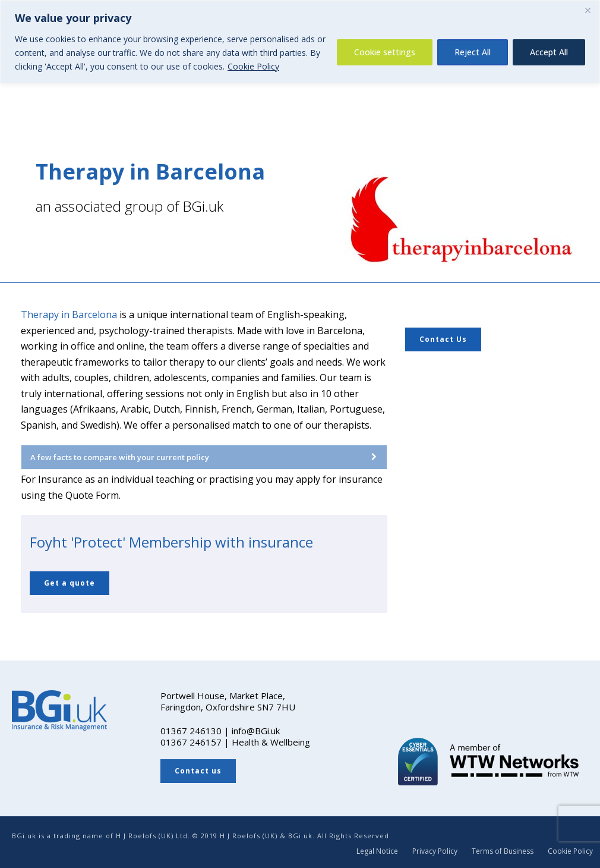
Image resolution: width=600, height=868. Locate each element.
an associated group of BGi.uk (130, 206)
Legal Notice (377, 851)
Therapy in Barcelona (69, 315)
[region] (300, 42)
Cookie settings (385, 52)
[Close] (588, 10)
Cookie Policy (253, 66)
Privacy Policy (435, 851)
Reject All (473, 52)
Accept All (549, 52)
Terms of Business (503, 851)
